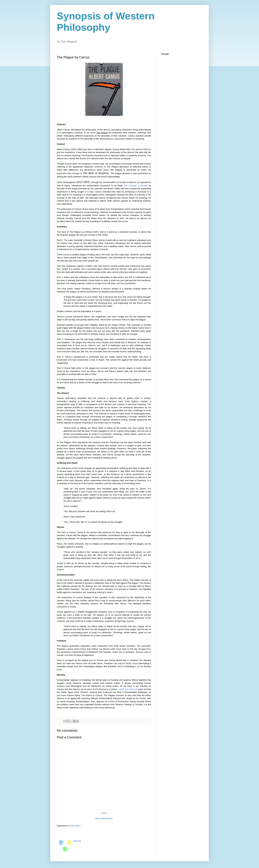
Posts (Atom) (75, 826)
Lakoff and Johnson (128, 689)
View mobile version (104, 819)
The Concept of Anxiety (136, 186)
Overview (77, 841)
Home (104, 813)
